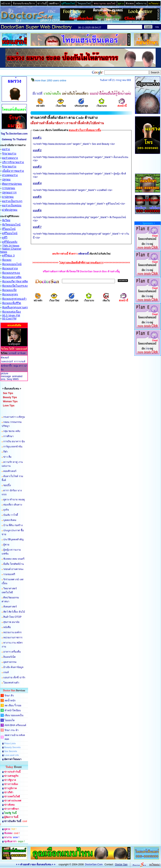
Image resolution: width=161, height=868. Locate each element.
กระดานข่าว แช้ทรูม (14, 417)
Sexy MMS (13, 379)
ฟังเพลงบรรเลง (11, 273)
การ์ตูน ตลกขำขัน (13, 447)
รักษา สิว (9, 696)
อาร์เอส (21, 353)
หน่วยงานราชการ (13, 638)
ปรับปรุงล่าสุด (81, 105)
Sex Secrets (11, 751)
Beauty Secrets (12, 747)
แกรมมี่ (12, 353)
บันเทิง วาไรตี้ (11, 515)
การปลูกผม (9, 188)
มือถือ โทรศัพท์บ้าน (14, 564)
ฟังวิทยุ (6, 220)
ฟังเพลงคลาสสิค (12, 277)
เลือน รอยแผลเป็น (14, 715)
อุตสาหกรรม (10, 662)
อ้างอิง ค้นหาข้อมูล (13, 667)
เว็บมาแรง (102, 105)
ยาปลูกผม (8, 197)
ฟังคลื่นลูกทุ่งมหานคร (15, 307)
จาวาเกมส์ (20, 361)
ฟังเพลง (7, 260)
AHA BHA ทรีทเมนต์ (15, 725)
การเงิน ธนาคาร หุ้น (14, 441)
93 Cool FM (9, 319)
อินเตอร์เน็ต (9, 657)
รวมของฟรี (9, 574)
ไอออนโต (10, 720)
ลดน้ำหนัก (10, 701)
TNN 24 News (11, 246)
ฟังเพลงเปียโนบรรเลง (15, 286)
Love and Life (11, 755)
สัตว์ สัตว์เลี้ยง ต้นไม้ (14, 612)
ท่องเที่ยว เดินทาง (13, 505)
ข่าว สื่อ (7, 457)
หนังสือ (7, 627)
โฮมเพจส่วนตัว (11, 683)
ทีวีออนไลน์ (9, 229)
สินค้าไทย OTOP (12, 617)
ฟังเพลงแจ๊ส (9, 290)
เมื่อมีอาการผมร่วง (13, 171)
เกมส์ (6, 672)
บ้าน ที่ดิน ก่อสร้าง (13, 525)
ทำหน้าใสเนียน (13, 710)
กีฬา (6, 452)
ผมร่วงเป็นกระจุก (12, 201)
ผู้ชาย (6, 545)
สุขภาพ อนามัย (11, 622)
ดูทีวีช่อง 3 (8, 256)
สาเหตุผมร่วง (10, 175)
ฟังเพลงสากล (10, 268)
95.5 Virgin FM (11, 315)
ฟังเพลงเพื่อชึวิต (12, 303)
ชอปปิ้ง (7, 485)
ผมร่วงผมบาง (10, 158)
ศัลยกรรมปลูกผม (12, 184)
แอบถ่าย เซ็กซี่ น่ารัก (14, 677)
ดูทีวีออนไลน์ (10, 233)
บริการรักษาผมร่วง (13, 162)
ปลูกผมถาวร (9, 192)
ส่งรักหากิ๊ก (7, 366)
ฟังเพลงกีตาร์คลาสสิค (15, 281)
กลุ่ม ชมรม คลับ (12, 431)
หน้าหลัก (40, 105)
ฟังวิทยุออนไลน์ (11, 225)
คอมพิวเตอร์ (10, 471)
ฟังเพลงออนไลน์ (12, 264)
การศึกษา (8, 436)
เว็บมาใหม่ (61, 105)
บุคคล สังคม (10, 520)
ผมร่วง (6, 149)
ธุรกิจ (6, 510)
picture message (6, 375)
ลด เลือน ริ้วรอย (13, 705)
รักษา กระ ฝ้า (12, 730)
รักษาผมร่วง (9, 154)
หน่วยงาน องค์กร (12, 632)
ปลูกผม (6, 180)
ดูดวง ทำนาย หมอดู (14, 500)
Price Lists (10, 743)
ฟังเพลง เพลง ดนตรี (14, 559)
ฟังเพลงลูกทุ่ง (10, 294)
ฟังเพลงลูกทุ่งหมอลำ (14, 299)
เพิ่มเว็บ (106, 299)
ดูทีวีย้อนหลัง (10, 242)
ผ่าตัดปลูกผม (10, 210)
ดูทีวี (5, 238)
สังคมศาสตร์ (10, 607)
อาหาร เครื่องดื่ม (12, 652)
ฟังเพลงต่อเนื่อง (11, 312)
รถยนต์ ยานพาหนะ (13, 569)
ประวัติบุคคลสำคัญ (13, 539)
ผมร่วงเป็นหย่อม (12, 205)
